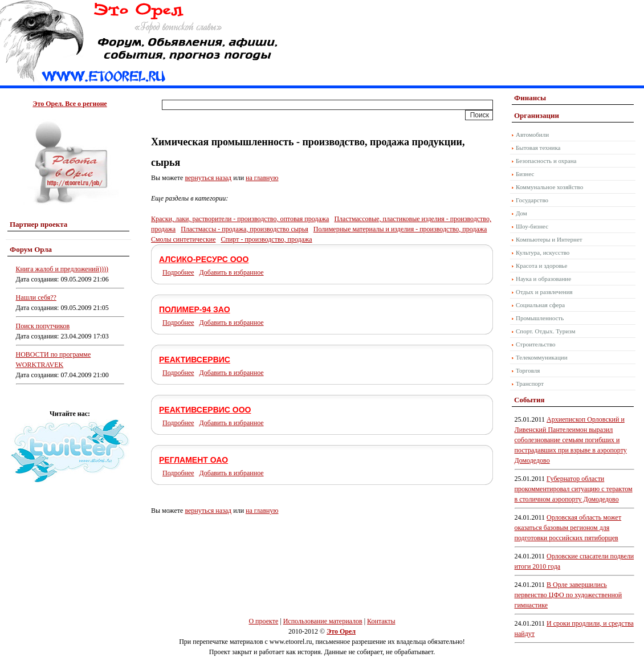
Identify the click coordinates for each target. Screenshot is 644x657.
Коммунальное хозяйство (549, 187)
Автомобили (532, 134)
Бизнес (525, 174)
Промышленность (540, 318)
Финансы (530, 98)
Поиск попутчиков (43, 326)
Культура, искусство (543, 252)
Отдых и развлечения (544, 292)
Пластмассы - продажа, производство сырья (244, 229)
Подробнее (178, 272)
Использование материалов (323, 621)
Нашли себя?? (36, 297)
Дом (521, 213)
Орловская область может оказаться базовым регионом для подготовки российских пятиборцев (568, 528)
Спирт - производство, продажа (266, 239)
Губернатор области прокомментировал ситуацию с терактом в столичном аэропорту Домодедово (574, 489)
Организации (537, 115)
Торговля (528, 370)
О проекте (263, 621)
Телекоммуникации (542, 357)
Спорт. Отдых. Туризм (545, 331)
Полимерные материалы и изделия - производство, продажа (400, 229)
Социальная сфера (540, 305)
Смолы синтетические (183, 239)
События (529, 400)
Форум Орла (31, 249)
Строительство (536, 344)
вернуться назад (208, 178)
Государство (532, 200)
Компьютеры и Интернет (549, 239)
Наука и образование (543, 279)
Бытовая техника (538, 148)
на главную (262, 178)
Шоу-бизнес (532, 226)
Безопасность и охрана (546, 161)
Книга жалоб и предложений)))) (62, 269)
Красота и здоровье (542, 266)
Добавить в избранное (232, 272)
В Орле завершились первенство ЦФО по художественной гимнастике (568, 595)
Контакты (381, 621)
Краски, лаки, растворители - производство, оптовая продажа (240, 219)
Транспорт (530, 383)
